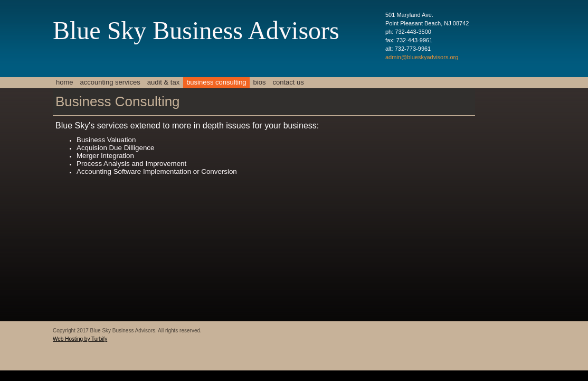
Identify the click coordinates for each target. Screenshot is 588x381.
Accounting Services (110, 82)
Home (65, 82)
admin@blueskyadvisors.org (422, 57)
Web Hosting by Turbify (80, 339)
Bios (260, 82)
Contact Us (288, 82)
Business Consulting (216, 82)
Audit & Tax (163, 82)
